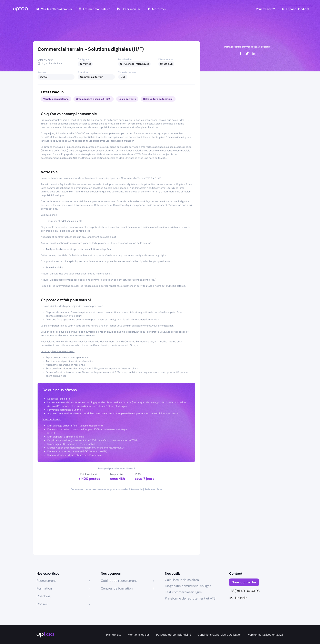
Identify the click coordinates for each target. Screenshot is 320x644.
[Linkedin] (256, 598)
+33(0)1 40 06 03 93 (244, 591)
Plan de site (114, 635)
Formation (44, 588)
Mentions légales (139, 635)
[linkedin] (254, 53)
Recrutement (46, 581)
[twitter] (247, 53)
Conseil (42, 604)
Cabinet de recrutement (119, 581)
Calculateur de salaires (182, 580)
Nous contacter (244, 582)
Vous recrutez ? (265, 9)
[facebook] (241, 53)
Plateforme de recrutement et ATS (190, 598)
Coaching (44, 596)
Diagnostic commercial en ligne (188, 586)
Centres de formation (117, 588)
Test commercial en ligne (183, 592)
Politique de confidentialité (174, 635)
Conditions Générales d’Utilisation (219, 635)
